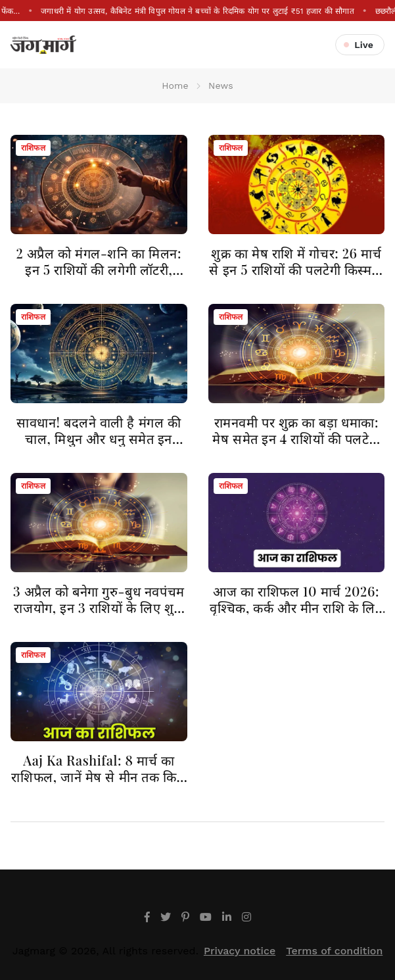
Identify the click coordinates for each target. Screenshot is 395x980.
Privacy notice (240, 951)
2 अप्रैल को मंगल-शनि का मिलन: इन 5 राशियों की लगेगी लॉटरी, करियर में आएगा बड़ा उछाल (99, 269)
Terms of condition (334, 951)
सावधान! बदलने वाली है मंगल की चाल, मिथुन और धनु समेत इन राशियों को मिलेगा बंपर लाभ (99, 438)
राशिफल (33, 148)
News (221, 86)
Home (175, 86)
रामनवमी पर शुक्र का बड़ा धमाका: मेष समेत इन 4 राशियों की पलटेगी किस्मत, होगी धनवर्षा (296, 438)
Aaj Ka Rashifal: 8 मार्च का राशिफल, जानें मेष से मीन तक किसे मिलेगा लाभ (99, 776)
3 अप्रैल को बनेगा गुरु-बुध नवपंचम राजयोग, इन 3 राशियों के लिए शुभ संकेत (99, 607)
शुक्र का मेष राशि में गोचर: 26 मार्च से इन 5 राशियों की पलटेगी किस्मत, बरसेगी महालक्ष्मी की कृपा (296, 269)
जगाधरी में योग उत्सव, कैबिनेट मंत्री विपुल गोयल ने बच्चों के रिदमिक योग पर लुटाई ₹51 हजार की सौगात (197, 11)
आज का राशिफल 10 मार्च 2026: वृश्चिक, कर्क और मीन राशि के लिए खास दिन (296, 607)
